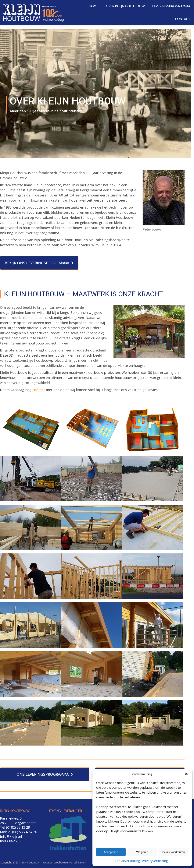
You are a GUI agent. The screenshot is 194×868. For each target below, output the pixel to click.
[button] (186, 774)
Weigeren (142, 852)
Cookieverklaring (127, 861)
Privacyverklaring (155, 861)
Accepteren (111, 852)
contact (39, 390)
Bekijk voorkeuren (174, 852)
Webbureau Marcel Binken (70, 862)
